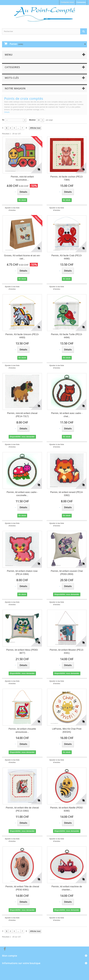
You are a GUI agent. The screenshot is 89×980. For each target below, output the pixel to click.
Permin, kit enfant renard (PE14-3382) (67, 494)
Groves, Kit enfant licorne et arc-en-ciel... (22, 257)
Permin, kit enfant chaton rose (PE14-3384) (22, 573)
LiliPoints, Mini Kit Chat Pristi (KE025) (67, 730)
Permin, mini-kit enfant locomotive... (22, 178)
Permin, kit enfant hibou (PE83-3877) (22, 651)
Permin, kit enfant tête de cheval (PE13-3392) (22, 809)
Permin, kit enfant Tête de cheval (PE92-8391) (22, 888)
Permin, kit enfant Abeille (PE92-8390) (67, 809)
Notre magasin (15, 88)
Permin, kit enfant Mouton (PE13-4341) (67, 651)
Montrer (32, 120)
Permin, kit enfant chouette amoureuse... (22, 730)
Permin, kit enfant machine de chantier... (67, 888)
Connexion (81, 2)
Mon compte (10, 956)
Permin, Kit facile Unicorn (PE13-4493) (22, 336)
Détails (7, 112)
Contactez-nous (67, 2)
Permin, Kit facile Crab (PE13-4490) (67, 257)
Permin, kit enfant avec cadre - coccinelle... (22, 494)
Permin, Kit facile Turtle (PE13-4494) (67, 336)
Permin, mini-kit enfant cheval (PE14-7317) (22, 415)
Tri (3, 120)
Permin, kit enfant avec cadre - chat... (67, 415)
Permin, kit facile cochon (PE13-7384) (67, 178)
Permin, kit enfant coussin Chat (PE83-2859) (67, 573)
